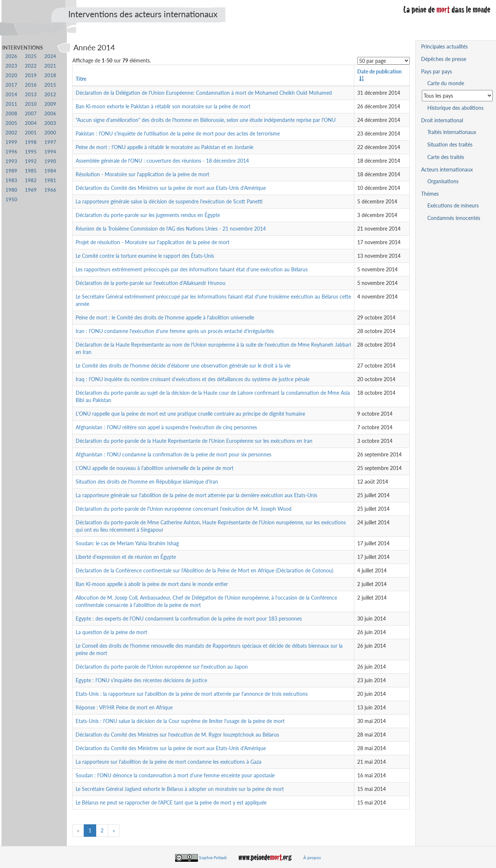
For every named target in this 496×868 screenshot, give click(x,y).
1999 (11, 142)
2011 (11, 104)
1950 (11, 200)
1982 (31, 180)
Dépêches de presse (444, 59)
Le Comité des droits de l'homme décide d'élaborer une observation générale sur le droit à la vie (183, 366)
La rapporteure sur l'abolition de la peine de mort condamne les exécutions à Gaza (169, 762)
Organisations (443, 181)
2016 (31, 85)
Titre (81, 79)
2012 (50, 95)
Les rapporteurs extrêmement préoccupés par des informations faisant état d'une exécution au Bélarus (192, 269)
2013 (31, 95)
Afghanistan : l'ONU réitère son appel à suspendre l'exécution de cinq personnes (166, 427)
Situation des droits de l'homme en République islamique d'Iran (147, 482)
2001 (31, 133)
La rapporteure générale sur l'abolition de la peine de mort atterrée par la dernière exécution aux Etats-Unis (196, 495)
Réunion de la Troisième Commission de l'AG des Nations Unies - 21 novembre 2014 (171, 229)
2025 (31, 56)
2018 (50, 75)
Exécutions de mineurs (453, 205)
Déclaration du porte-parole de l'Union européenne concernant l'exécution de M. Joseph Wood (184, 509)
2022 (31, 66)
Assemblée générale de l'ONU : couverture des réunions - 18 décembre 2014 (162, 161)
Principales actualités (444, 46)
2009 (50, 104)
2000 (50, 133)
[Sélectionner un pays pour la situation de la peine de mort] (457, 96)
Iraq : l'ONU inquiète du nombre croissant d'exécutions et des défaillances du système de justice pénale (193, 379)
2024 (50, 56)
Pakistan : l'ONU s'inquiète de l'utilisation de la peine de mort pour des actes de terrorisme (178, 133)
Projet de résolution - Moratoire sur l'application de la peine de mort (153, 242)
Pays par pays (437, 71)
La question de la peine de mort (111, 632)
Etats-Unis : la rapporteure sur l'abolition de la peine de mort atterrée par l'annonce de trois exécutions (192, 694)
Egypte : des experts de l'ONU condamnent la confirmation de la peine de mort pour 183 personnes (189, 619)
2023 (11, 66)
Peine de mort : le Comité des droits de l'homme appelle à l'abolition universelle (165, 317)
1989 (11, 171)
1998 (31, 142)
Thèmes (430, 194)
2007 (31, 114)
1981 (50, 180)
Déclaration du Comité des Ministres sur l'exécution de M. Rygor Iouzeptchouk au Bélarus (177, 735)
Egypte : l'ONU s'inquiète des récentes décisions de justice (141, 680)
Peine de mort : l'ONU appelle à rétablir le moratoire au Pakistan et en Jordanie (164, 147)
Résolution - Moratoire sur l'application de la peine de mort (142, 174)
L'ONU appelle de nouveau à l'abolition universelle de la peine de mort (155, 468)
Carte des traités (446, 157)
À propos (312, 858)
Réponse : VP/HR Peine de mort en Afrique (124, 707)
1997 (50, 142)
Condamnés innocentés (454, 218)
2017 (11, 85)
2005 (11, 123)
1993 (11, 161)
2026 (11, 56)
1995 (31, 152)
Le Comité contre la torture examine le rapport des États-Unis (145, 256)
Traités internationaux (452, 132)
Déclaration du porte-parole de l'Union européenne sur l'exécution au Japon (162, 667)
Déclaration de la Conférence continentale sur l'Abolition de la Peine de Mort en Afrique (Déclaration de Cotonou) (204, 570)
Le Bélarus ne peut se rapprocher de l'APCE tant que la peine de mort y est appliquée (171, 802)
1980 (11, 190)
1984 (50, 171)
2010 (31, 104)
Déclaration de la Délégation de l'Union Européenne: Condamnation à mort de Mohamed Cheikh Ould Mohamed (204, 93)
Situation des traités (450, 144)
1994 (50, 152)
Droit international (442, 120)
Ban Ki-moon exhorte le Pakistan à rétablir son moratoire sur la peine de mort (163, 106)
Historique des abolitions (455, 108)
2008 (11, 114)
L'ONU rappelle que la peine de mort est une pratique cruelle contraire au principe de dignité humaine (190, 414)
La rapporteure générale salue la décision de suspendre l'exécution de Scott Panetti (169, 201)
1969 (31, 190)
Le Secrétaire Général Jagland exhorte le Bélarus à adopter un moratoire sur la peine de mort (180, 789)
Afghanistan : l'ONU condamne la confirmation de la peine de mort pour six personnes (173, 454)
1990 (50, 161)
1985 (31, 171)
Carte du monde (446, 83)
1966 (50, 190)
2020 (11, 75)
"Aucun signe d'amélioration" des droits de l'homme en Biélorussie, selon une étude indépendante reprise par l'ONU (206, 120)
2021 (50, 66)
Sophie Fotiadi (213, 858)
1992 (31, 161)
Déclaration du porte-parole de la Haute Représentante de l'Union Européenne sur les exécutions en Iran (194, 441)
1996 (11, 152)
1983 (11, 180)
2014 (11, 95)
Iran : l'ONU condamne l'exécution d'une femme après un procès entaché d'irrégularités (175, 331)
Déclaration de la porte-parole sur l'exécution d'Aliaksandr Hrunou (151, 283)
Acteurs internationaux (447, 169)
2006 (50, 114)
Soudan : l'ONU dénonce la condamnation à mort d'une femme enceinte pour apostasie (175, 775)
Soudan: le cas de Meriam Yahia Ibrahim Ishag (127, 543)
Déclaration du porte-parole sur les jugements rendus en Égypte (148, 215)
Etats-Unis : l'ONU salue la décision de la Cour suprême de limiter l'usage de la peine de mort (180, 721)
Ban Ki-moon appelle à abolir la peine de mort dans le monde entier (152, 584)
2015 (50, 85)
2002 (11, 133)
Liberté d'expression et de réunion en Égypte (126, 557)
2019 (31, 75)
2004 (31, 123)
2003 (50, 123)
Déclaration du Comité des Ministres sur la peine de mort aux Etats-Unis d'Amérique (171, 188)
